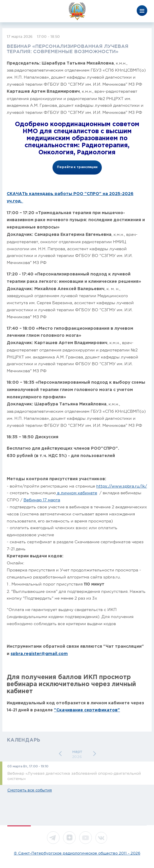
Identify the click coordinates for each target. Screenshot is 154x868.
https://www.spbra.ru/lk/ (122, 486)
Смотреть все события (30, 790)
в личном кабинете (77, 493)
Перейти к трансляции (77, 167)
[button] (61, 754)
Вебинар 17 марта (42, 500)
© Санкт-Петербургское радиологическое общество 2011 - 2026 (77, 853)
